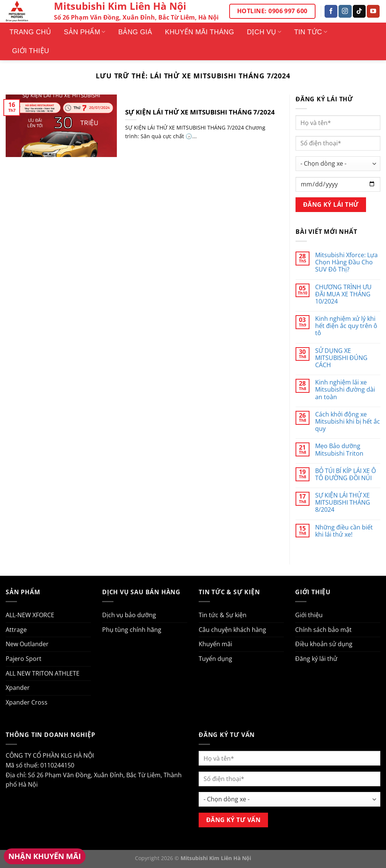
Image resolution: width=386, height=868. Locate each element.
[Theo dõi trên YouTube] (373, 11)
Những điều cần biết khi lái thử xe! (344, 531)
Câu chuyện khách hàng (232, 630)
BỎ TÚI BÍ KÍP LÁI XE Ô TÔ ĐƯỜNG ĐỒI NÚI (345, 474)
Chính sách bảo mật (323, 630)
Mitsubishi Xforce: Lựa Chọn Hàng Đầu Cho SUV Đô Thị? (346, 262)
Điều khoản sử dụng (324, 644)
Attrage (16, 630)
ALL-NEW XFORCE (30, 615)
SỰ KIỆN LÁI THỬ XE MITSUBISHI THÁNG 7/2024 (200, 112)
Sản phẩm (84, 32)
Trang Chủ (30, 32)
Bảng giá (135, 32)
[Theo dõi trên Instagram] (345, 11)
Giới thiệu (31, 51)
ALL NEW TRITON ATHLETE (43, 673)
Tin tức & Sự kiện (223, 615)
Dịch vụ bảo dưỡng (129, 615)
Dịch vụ (264, 32)
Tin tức (311, 32)
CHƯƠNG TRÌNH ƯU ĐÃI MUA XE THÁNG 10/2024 (343, 294)
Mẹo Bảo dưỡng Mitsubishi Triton (339, 450)
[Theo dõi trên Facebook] (331, 11)
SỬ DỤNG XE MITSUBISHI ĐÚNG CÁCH (341, 358)
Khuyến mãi (215, 644)
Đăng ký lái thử (316, 659)
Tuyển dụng (215, 659)
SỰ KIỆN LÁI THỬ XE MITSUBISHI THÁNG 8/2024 (343, 503)
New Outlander (27, 644)
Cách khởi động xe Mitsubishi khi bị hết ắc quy (348, 422)
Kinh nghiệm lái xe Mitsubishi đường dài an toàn (345, 390)
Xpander (18, 688)
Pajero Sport (24, 659)
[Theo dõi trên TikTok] (359, 11)
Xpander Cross (27, 702)
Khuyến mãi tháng (200, 32)
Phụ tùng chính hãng (132, 630)
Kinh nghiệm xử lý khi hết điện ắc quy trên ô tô (346, 326)
